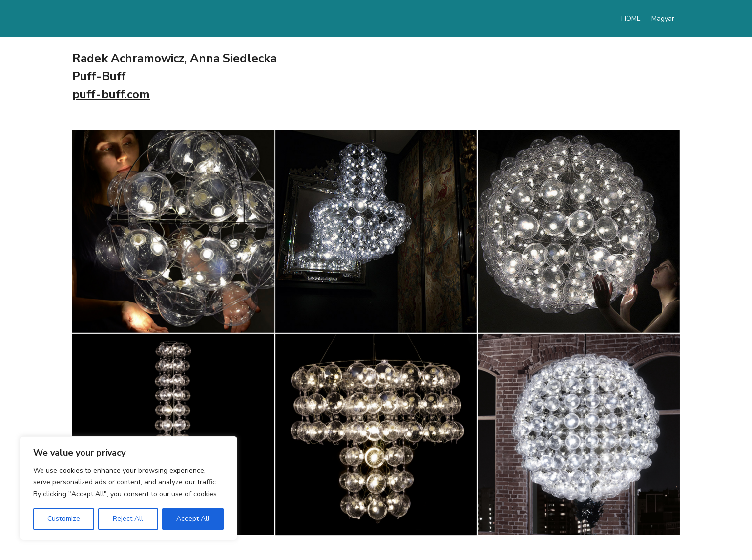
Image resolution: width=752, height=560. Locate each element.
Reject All (128, 519)
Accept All (193, 519)
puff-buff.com (111, 94)
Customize (64, 519)
